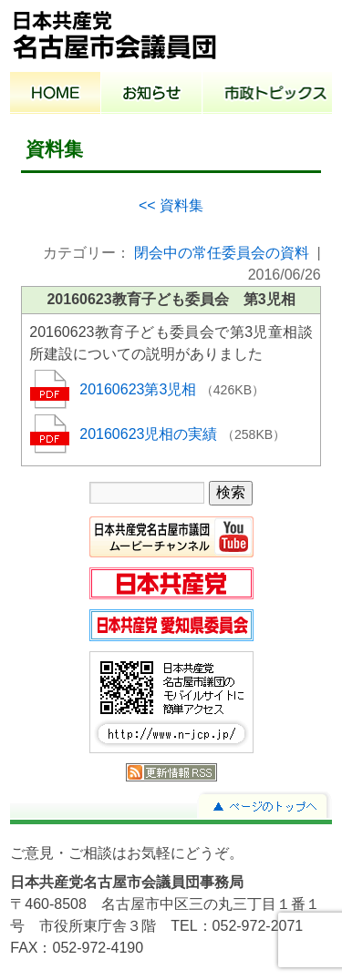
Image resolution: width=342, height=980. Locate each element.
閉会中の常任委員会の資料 (222, 253)
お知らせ (152, 95)
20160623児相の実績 (150, 434)
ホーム (56, 95)
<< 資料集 (171, 205)
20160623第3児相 (140, 389)
